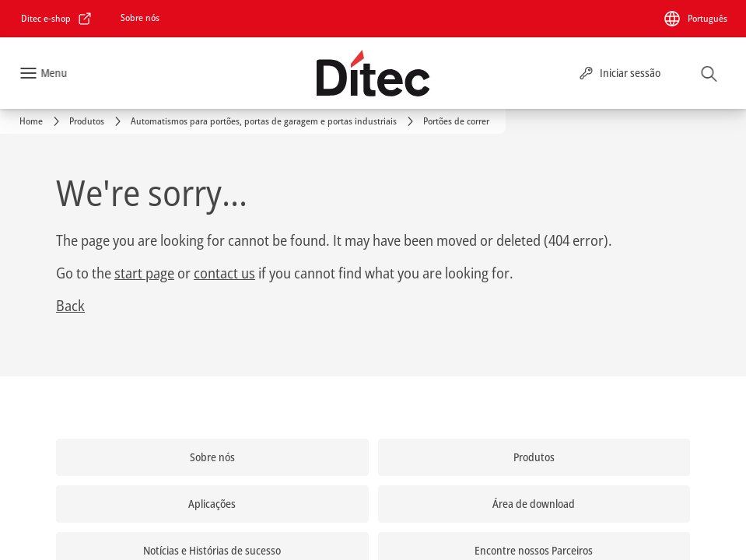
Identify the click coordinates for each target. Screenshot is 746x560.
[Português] (695, 19)
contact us (224, 273)
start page (144, 273)
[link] (57, 19)
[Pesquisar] (709, 73)
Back (70, 306)
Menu (54, 73)
